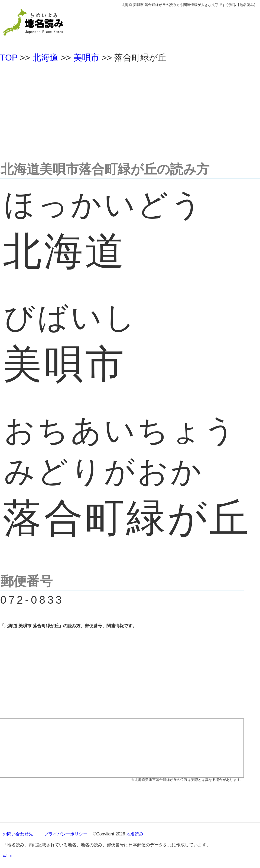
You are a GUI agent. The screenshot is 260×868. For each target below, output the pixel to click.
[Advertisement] (130, 110)
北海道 (45, 58)
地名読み (135, 834)
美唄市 (86, 58)
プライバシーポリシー (66, 834)
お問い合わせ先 (18, 834)
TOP (9, 58)
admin (7, 855)
